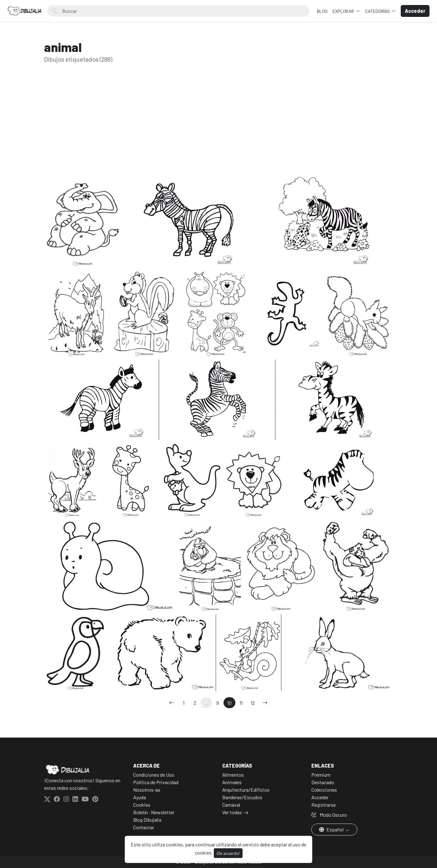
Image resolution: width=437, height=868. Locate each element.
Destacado (323, 782)
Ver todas (232, 812)
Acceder (320, 797)
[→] (265, 703)
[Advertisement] (219, 128)
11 (241, 703)
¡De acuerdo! (228, 853)
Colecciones (324, 790)
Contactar (144, 827)
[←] (172, 703)
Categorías (378, 11)
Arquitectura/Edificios (246, 790)
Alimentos (233, 775)
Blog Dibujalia (147, 820)
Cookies (142, 805)
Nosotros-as (147, 790)
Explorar (344, 11)
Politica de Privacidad (156, 782)
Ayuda (140, 797)
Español (332, 829)
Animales (232, 782)
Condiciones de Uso (154, 775)
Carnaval (231, 805)
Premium (321, 775)
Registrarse (324, 805)
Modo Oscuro (329, 815)
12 (253, 703)
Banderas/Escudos (242, 797)
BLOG (322, 11)
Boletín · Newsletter (154, 812)
